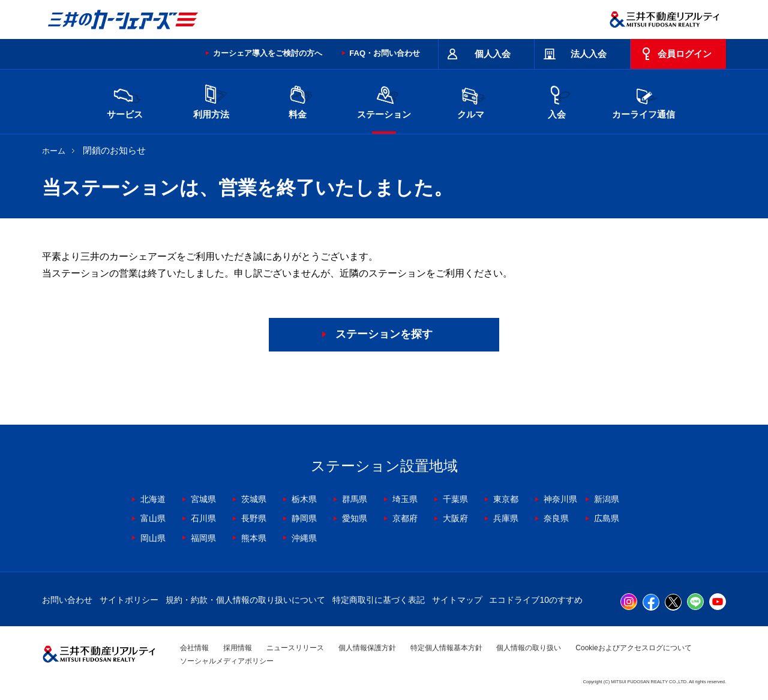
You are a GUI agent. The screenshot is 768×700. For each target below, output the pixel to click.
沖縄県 (304, 538)
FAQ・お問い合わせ (385, 53)
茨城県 (254, 499)
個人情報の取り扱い (529, 648)
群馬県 (355, 499)
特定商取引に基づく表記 (379, 600)
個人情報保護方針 (367, 648)
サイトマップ (457, 600)
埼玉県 (405, 499)
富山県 (153, 518)
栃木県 (304, 499)
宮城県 (203, 499)
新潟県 (607, 499)
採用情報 (238, 648)
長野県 (254, 518)
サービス (125, 100)
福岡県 (203, 538)
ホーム (54, 151)
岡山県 (153, 538)
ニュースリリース (295, 648)
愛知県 (355, 518)
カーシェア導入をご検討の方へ (268, 53)
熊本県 (254, 538)
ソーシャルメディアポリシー (227, 661)
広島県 (607, 518)
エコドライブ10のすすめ (536, 600)
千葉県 (455, 499)
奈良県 (556, 518)
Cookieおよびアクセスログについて (633, 648)
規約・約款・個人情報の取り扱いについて (245, 600)
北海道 (153, 499)
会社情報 (194, 648)
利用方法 (211, 100)
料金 (298, 100)
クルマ (470, 100)
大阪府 (455, 518)
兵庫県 (506, 518)
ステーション (384, 100)
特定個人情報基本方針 (446, 648)
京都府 (405, 518)
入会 (557, 100)
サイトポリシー (129, 600)
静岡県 (304, 518)
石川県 (203, 518)
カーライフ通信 (643, 100)
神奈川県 (560, 499)
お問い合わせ (67, 600)
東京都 (506, 499)
